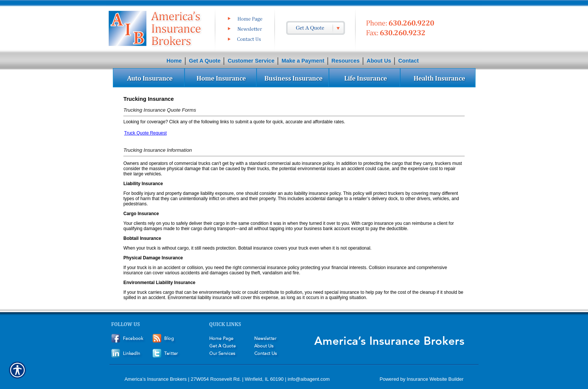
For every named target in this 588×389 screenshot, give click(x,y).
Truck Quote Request (145, 133)
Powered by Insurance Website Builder (421, 379)
